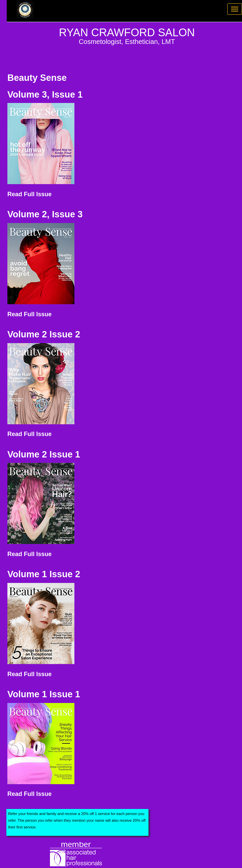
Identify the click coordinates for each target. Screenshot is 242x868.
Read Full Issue (29, 194)
